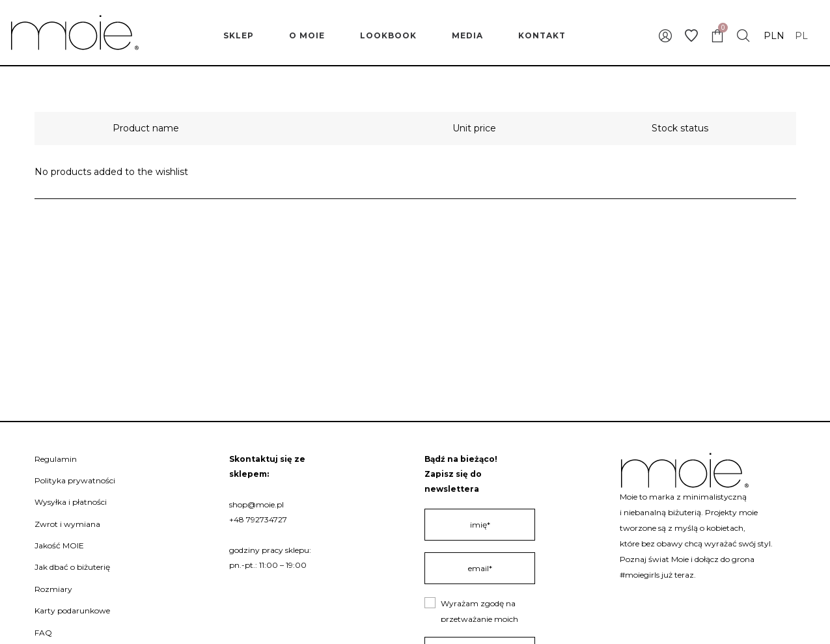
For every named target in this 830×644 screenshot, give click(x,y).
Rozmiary (53, 589)
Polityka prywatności (75, 480)
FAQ (43, 633)
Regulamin (56, 459)
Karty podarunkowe (72, 610)
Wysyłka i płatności (71, 502)
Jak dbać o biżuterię (72, 567)
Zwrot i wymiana (67, 524)
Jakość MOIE (59, 545)
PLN (774, 36)
